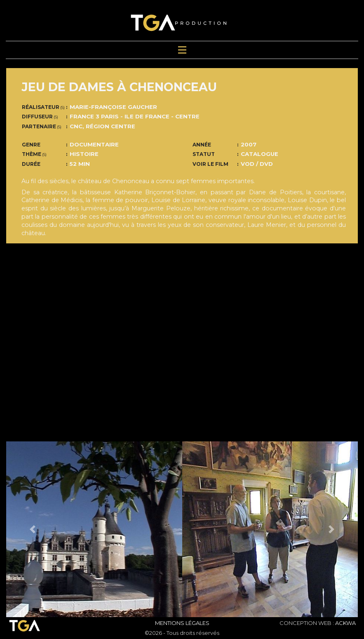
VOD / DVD (257, 164)
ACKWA (345, 623)
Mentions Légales (182, 623)
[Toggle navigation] (182, 50)
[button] (33, 529)
